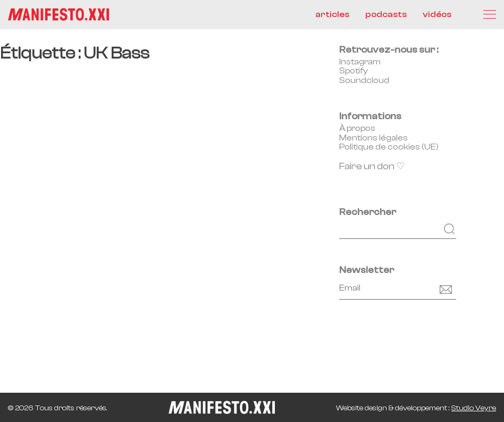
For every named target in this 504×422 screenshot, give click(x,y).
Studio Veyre (474, 408)
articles (332, 14)
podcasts (386, 14)
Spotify (354, 71)
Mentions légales (373, 138)
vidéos (437, 14)
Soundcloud (364, 80)
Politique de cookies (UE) (389, 147)
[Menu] (490, 14)
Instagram (360, 62)
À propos (357, 128)
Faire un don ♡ (372, 166)
